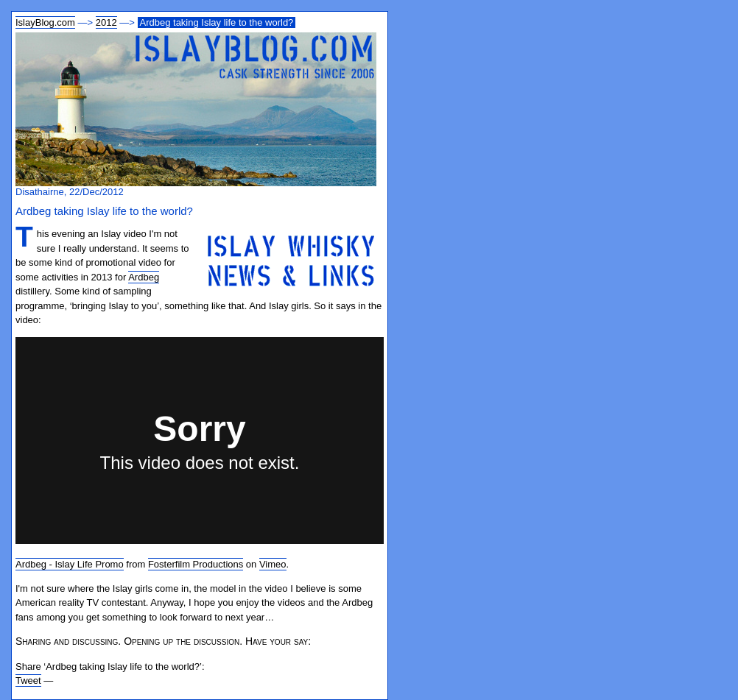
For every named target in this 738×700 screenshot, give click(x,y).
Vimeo (273, 564)
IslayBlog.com (45, 22)
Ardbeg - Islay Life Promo (70, 564)
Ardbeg (144, 277)
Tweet (28, 680)
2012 (106, 22)
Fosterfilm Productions (196, 564)
